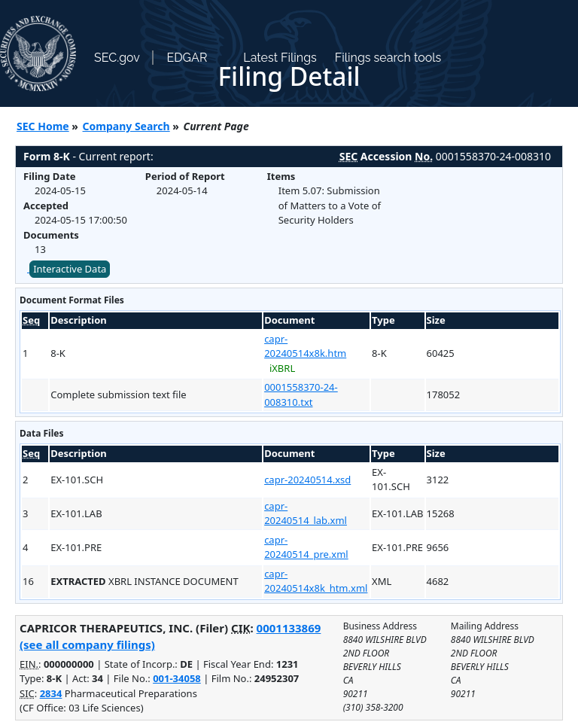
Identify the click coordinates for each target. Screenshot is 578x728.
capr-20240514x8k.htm (305, 346)
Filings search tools (388, 58)
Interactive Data (70, 269)
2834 (51, 693)
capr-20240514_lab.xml (306, 513)
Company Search (126, 126)
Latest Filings (280, 58)
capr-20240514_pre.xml (306, 547)
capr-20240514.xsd (307, 480)
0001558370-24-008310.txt (301, 394)
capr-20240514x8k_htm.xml (316, 581)
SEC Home (43, 126)
